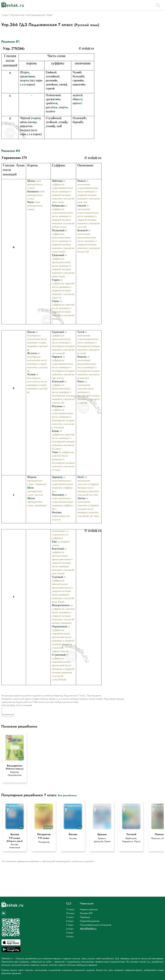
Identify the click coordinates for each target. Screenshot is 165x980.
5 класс (70, 933)
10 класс (70, 913)
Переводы (85, 917)
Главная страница (89, 909)
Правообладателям (90, 921)
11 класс (70, 909)
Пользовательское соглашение (96, 925)
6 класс (70, 929)
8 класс (70, 921)
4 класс (70, 936)
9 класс (70, 917)
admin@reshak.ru (88, 928)
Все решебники (67, 795)
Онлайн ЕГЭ (86, 913)
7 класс (70, 925)
